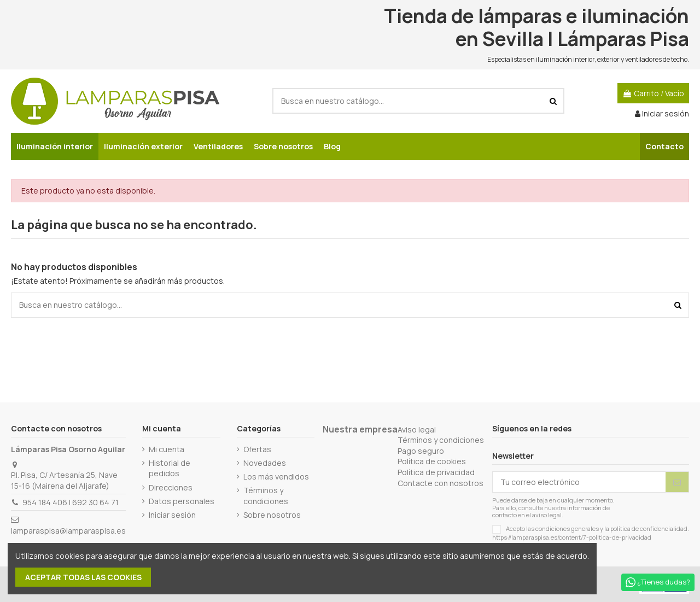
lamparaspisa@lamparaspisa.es (68, 531)
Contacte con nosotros (441, 483)
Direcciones (171, 487)
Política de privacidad (436, 472)
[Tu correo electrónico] (579, 482)
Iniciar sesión (172, 515)
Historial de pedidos (170, 468)
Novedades (265, 463)
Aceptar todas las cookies (83, 577)
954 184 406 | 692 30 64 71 (71, 502)
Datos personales (182, 501)
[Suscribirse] (677, 482)
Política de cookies (432, 461)
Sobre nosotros (272, 515)
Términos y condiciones (266, 496)
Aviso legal (417, 429)
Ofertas (257, 449)
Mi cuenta (167, 449)
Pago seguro (421, 451)
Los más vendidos (276, 477)
